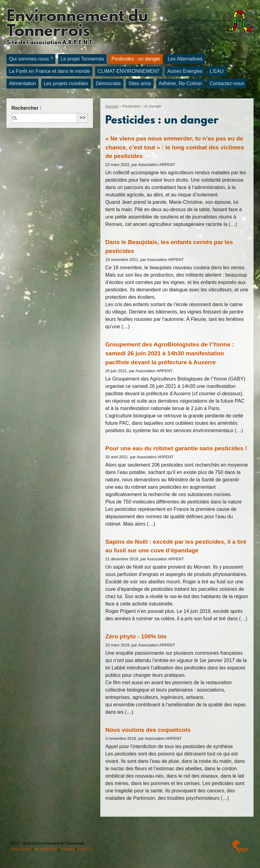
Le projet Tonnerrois (82, 59)
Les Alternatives (185, 59)
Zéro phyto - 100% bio (136, 636)
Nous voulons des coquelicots (148, 730)
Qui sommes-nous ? (31, 59)
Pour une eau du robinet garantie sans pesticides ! (176, 448)
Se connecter (46, 849)
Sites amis (140, 83)
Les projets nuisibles (66, 83)
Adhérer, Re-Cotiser (180, 83)
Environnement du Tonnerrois (77, 25)
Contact (67, 849)
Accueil (112, 106)
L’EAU (217, 71)
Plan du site (21, 849)
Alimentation (22, 83)
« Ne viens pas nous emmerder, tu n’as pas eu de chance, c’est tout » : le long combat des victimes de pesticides (175, 147)
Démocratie (108, 83)
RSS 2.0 (85, 849)
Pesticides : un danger (136, 59)
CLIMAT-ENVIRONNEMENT (129, 71)
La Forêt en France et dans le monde (49, 71)
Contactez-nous (227, 83)
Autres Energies (185, 71)
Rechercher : (26, 108)
